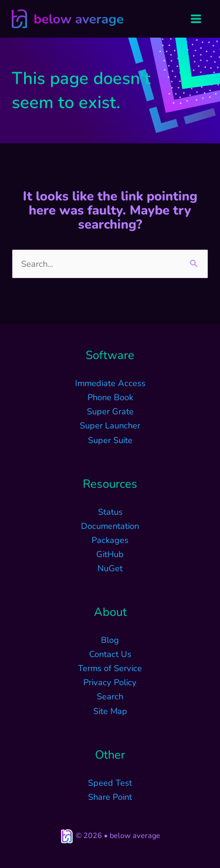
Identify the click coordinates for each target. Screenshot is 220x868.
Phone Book (110, 397)
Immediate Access (110, 383)
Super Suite (110, 440)
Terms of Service (110, 668)
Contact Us (110, 654)
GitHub (110, 554)
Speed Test (110, 783)
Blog (110, 640)
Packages (110, 540)
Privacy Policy (110, 682)
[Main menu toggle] (196, 19)
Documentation (110, 526)
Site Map (110, 711)
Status (110, 512)
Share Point (110, 797)
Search (110, 696)
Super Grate (110, 411)
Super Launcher (110, 425)
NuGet (110, 568)
